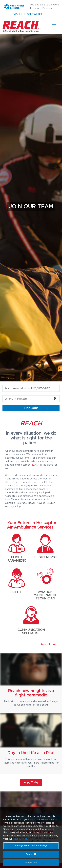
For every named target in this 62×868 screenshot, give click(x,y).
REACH (35, 465)
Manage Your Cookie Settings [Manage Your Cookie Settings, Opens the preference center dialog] (31, 846)
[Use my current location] (55, 399)
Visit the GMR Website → (31, 14)
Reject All (31, 855)
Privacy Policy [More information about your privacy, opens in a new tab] (21, 840)
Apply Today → (50, 644)
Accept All (31, 863)
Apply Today (31, 783)
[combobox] (31, 388)
